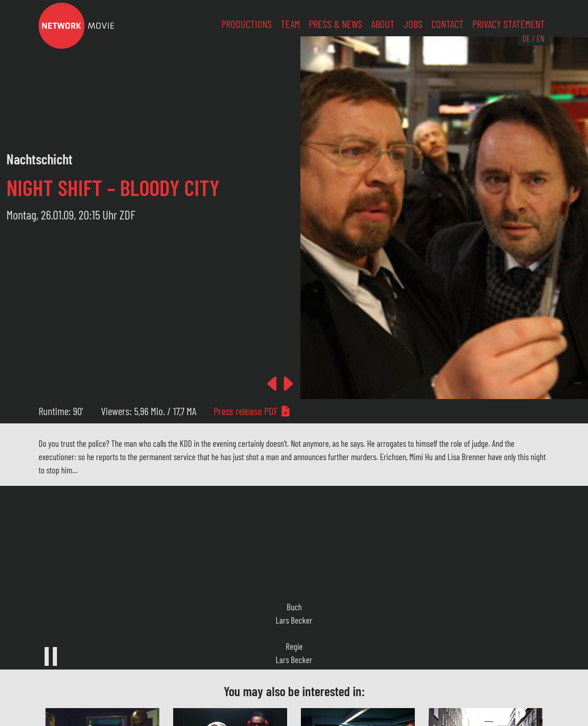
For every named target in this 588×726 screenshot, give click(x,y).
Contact (447, 24)
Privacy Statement (509, 24)
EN (540, 38)
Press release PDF (252, 411)
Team (290, 24)
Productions (247, 24)
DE (526, 38)
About (383, 24)
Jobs (413, 24)
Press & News (336, 24)
